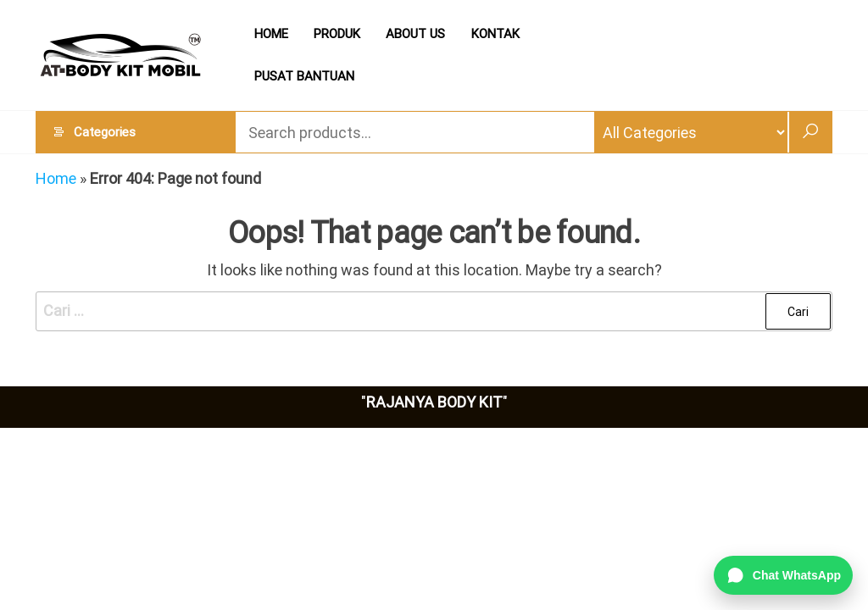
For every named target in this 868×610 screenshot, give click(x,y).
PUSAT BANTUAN (304, 76)
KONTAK (495, 34)
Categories (105, 132)
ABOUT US (415, 34)
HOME (271, 34)
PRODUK (337, 34)
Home (56, 178)
